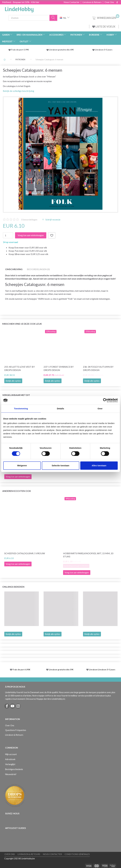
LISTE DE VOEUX (104, 27)
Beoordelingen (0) (38, 269)
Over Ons (109, 2)
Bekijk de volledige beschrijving (18, 91)
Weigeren (22, 465)
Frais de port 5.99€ (20, 50)
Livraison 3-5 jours (104, 50)
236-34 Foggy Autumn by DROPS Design (98, 368)
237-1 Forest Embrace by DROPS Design (59, 368)
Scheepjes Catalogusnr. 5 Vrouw (25, 553)
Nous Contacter (72, 2)
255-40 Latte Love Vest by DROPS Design (19, 368)
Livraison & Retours (92, 2)
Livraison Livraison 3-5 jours (102, 670)
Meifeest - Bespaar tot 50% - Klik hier (21, 2)
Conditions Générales (77, 854)
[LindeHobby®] (19, 9)
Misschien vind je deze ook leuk (22, 324)
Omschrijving (14, 269)
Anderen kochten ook (17, 491)
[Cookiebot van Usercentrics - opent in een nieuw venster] (105, 400)
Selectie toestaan (61, 465)
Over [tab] (100, 409)
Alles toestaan (99, 465)
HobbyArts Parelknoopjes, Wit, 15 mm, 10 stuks (88, 555)
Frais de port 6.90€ (21, 670)
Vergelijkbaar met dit (16, 395)
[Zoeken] (53, 18)
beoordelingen (29, 219)
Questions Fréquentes (16, 730)
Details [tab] (61, 409)
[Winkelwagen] (106, 17)
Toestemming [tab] (21, 409)
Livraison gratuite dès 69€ (62, 50)
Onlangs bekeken (13, 587)
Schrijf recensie (53, 219)
